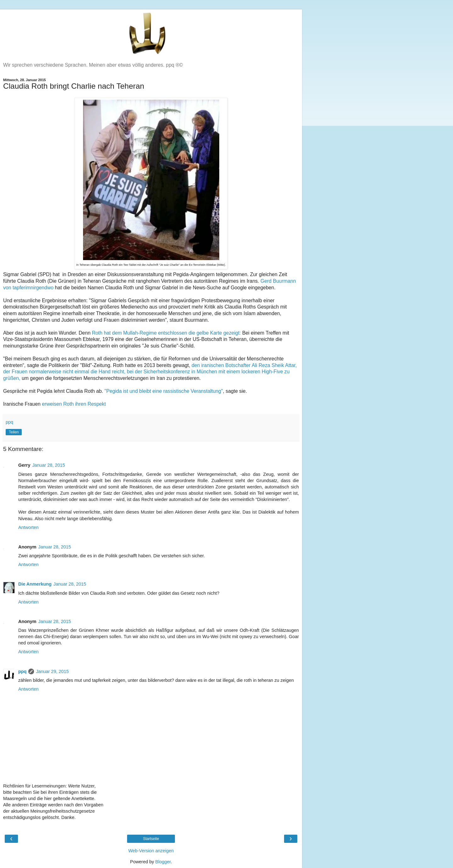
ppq (22, 671)
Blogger (163, 862)
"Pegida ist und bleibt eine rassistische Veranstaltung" (164, 391)
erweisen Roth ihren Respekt (74, 404)
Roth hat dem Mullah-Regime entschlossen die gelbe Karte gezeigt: (166, 333)
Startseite (151, 839)
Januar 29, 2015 (52, 671)
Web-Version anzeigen (151, 851)
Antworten (28, 527)
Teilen (14, 432)
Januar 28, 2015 (48, 465)
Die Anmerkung (35, 584)
